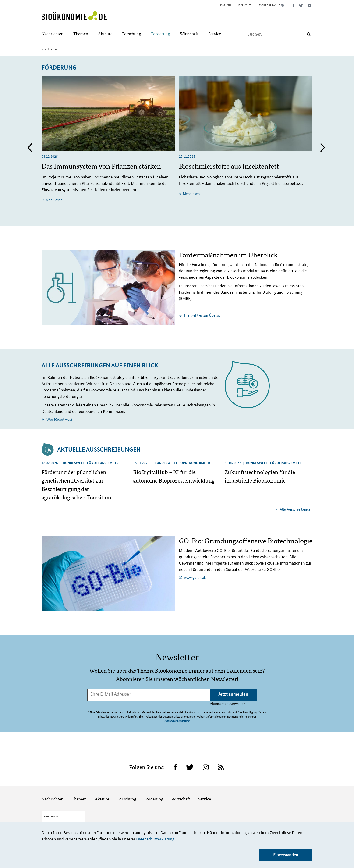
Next (323, 148)
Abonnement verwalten (228, 703)
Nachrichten (53, 782)
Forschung (127, 782)
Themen (79, 782)
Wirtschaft (181, 782)
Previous (30, 148)
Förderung (154, 782)
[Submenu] (53, 34)
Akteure (102, 782)
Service (205, 782)
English (226, 5)
